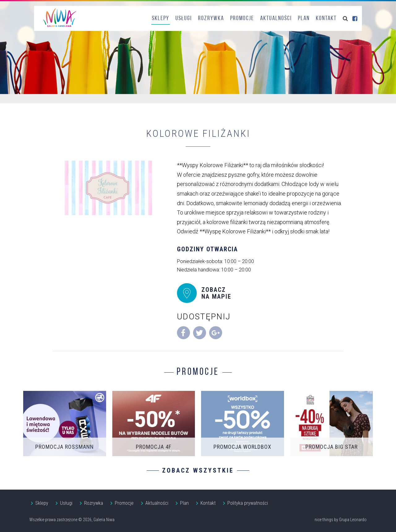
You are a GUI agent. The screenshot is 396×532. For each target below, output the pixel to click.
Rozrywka (211, 19)
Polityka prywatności (248, 503)
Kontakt (326, 19)
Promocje (242, 19)
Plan (304, 19)
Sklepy (161, 19)
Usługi (184, 19)
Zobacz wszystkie (198, 470)
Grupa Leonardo (353, 520)
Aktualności (276, 19)
